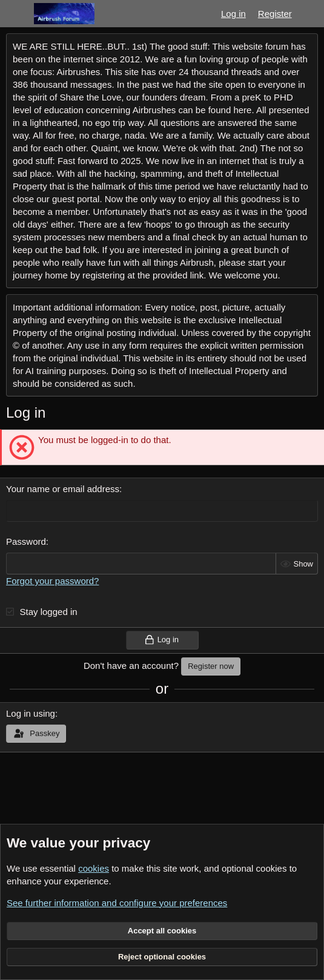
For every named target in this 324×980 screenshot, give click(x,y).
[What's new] (310, 14)
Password (26, 541)
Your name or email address (63, 489)
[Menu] (17, 14)
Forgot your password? (52, 581)
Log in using (31, 713)
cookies (94, 868)
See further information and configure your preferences (117, 903)
